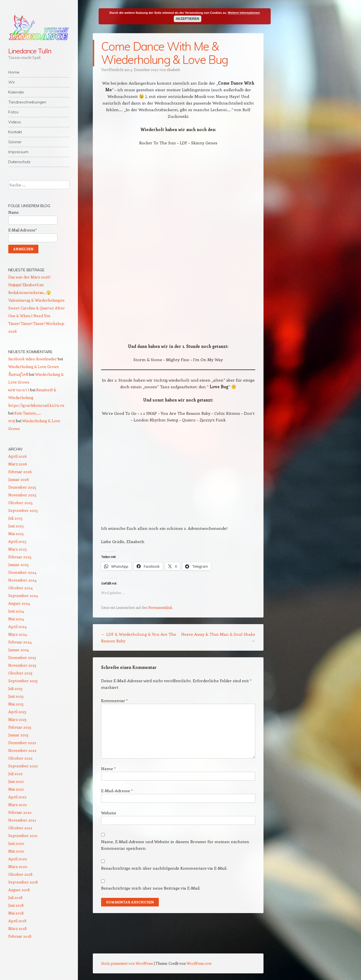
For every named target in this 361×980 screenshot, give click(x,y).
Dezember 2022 (22, 743)
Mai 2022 (16, 789)
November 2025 (22, 495)
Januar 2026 (19, 479)
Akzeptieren (187, 19)
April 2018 (17, 921)
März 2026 (18, 464)
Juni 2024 (16, 611)
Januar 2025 (19, 565)
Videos (15, 122)
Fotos (13, 112)
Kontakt (15, 132)
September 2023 (23, 681)
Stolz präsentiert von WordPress (127, 963)
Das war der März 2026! (29, 277)
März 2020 (18, 866)
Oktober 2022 (20, 758)
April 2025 (17, 541)
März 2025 (18, 549)
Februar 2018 (20, 936)
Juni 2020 (16, 843)
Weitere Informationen (244, 13)
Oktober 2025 (20, 503)
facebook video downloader (33, 359)
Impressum (18, 152)
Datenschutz (19, 162)
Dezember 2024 (22, 572)
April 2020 (18, 859)
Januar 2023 (18, 735)
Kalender (16, 92)
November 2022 (22, 750)
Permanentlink (160, 607)
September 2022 (23, 766)
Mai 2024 (16, 619)
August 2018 (19, 890)
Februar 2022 (20, 812)
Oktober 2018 (20, 874)
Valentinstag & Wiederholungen (36, 300)
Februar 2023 (20, 727)
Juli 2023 (15, 688)
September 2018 (23, 882)
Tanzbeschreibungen (27, 102)
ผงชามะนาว (19, 390)
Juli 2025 (15, 518)
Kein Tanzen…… (28, 413)
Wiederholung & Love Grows (34, 367)
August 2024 (19, 603)
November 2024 (22, 580)
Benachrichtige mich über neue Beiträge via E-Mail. (151, 888)
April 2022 (17, 797)
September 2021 (23, 836)
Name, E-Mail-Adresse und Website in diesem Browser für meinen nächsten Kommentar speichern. (175, 845)
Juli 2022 (15, 774)
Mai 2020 (16, 851)
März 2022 (18, 805)
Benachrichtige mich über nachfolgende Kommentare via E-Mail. (164, 868)
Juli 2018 (15, 897)
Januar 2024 (19, 650)
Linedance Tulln (30, 51)
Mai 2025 (16, 534)
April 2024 (17, 626)
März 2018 (18, 928)
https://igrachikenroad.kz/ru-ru (36, 405)
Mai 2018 (16, 913)
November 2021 (22, 820)
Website (109, 813)
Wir (12, 82)
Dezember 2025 (22, 487)
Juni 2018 (16, 905)
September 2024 (23, 595)
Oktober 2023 (20, 673)
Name (108, 768)
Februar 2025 (20, 557)
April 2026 (18, 456)
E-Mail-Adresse (117, 791)
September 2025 (23, 510)
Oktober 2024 (20, 588)
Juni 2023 (16, 696)
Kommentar (114, 700)
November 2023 (22, 665)
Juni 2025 (16, 526)
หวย (12, 421)
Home (14, 72)
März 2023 (17, 719)
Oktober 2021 (20, 828)
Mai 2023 (16, 704)
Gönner (15, 142)
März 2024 (18, 634)
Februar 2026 (20, 472)
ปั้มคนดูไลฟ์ (18, 374)
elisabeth (173, 70)
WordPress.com (199, 963)
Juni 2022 (16, 781)
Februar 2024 (20, 642)
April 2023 (17, 712)
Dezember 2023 (22, 657)
